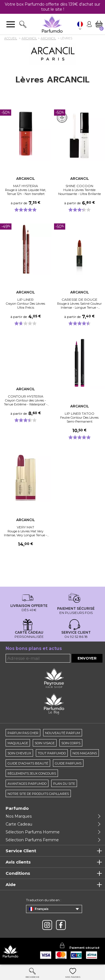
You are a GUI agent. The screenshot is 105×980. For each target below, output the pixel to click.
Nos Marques (19, 816)
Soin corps (71, 743)
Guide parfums (68, 763)
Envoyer (87, 658)
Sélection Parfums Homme (33, 832)
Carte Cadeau (19, 824)
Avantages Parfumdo (27, 784)
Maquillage (18, 743)
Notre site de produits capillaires (38, 794)
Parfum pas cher (23, 733)
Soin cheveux (19, 753)
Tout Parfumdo (52, 753)
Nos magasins (85, 753)
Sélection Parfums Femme (32, 840)
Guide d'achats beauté (28, 763)
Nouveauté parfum (63, 733)
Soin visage (45, 743)
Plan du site (64, 784)
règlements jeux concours (32, 773)
